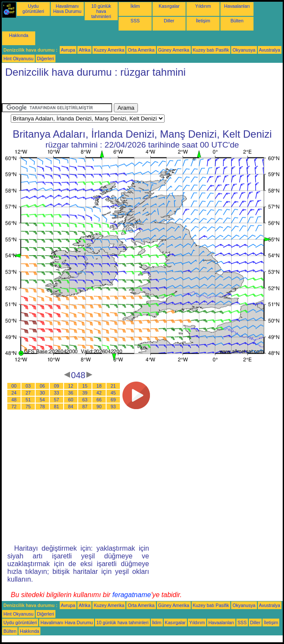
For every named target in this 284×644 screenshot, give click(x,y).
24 (14, 393)
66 (99, 400)
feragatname (132, 595)
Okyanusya (244, 50)
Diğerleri (46, 59)
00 (14, 386)
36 (71, 393)
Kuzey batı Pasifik (211, 50)
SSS (135, 21)
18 (99, 386)
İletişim (203, 21)
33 (57, 393)
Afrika (84, 50)
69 (113, 400)
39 (85, 393)
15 (85, 386)
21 (113, 386)
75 (28, 407)
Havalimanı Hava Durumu (67, 9)
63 (85, 400)
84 (71, 407)
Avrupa (68, 50)
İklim (135, 6)
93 (113, 407)
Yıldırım (203, 6)
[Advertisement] (70, 92)
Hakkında (19, 35)
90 (99, 407)
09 (57, 386)
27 (28, 393)
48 (14, 400)
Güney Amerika (174, 50)
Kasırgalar (169, 6)
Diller (169, 21)
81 (57, 407)
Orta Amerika (141, 50)
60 (71, 400)
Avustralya (270, 50)
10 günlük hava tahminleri (101, 11)
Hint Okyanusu (18, 59)
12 (71, 386)
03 (28, 386)
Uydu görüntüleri (33, 9)
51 (28, 400)
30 (43, 393)
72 (14, 407)
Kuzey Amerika (109, 50)
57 (57, 400)
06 (43, 386)
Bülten (237, 21)
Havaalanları (237, 6)
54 (43, 400)
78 (43, 407)
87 (85, 407)
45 (113, 393)
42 (99, 393)
